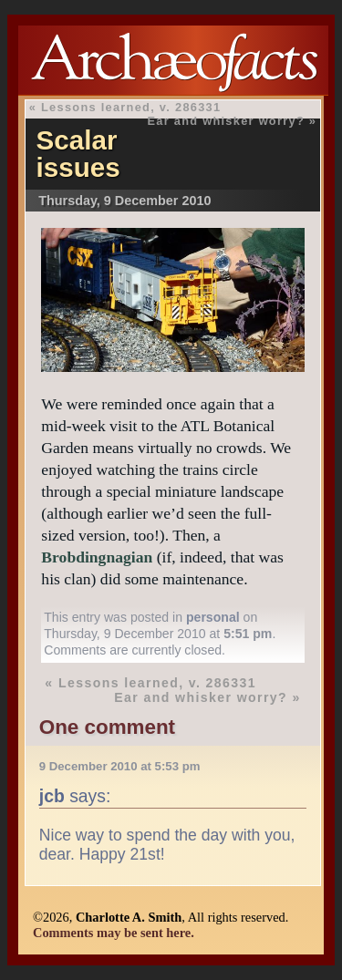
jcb (52, 796)
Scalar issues (78, 154)
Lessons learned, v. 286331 (131, 107)
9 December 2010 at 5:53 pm (120, 766)
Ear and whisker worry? (226, 121)
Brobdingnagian (97, 557)
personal (213, 617)
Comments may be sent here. (114, 933)
